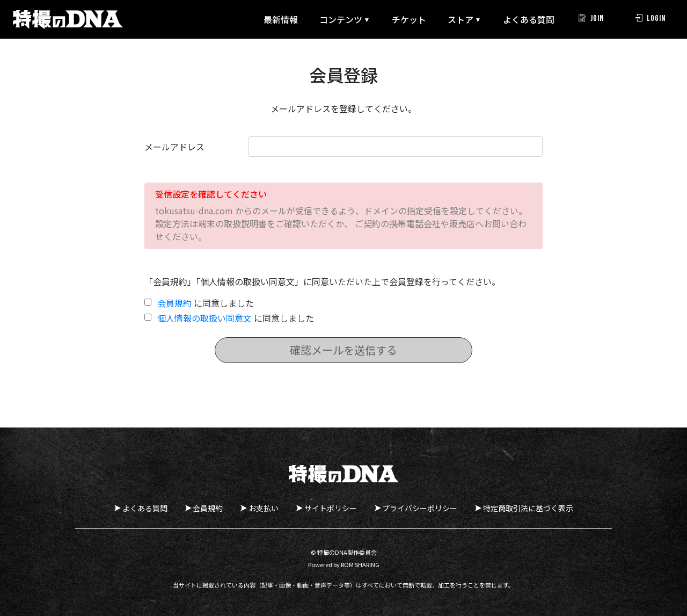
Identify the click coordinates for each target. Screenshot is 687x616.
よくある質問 (514, 19)
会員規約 (174, 303)
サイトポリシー (333, 508)
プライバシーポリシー (425, 508)
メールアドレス (174, 147)
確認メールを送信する (343, 350)
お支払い (264, 508)
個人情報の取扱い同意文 (204, 318)
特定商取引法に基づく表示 (535, 508)
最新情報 (266, 19)
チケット (394, 19)
